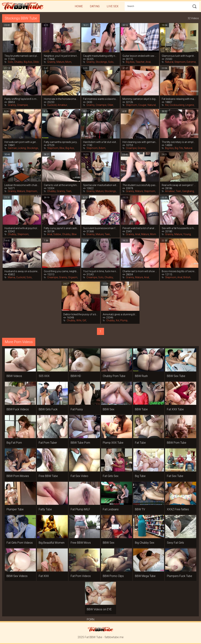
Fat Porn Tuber (48, 443)
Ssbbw (57, 234)
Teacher (140, 62)
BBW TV (140, 509)
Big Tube (140, 476)
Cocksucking (177, 105)
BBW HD (76, 376)
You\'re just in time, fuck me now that (101, 271)
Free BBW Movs (81, 543)
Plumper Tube (15, 509)
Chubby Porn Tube (114, 376)
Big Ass (28, 62)
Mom (68, 62)
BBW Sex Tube (176, 376)
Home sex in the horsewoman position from (61, 99)
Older (110, 105)
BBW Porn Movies (18, 476)
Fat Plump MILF (80, 509)
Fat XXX (44, 576)
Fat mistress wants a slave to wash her (101, 99)
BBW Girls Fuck (48, 409)
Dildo (36, 62)
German (12, 148)
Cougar (142, 105)
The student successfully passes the (140, 185)
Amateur (62, 105)
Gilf (84, 320)
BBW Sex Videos (17, 576)
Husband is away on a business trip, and (22, 271)
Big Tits (179, 148)
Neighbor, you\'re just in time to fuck (61, 56)
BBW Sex (109, 409)
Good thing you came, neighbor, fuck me (61, 271)
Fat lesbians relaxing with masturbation (179, 99)
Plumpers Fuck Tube (180, 576)
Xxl (167, 105)
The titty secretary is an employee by (179, 142)
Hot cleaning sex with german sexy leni (140, 142)
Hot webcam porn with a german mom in (22, 142)
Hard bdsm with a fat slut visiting (101, 142)
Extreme (191, 62)
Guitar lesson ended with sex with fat (140, 56)
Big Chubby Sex (145, 543)
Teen (69, 191)
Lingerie (190, 105)
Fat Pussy (77, 409)
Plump (124, 320)
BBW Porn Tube (177, 443)
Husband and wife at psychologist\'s (22, 228)
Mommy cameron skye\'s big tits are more (140, 99)
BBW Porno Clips (113, 576)
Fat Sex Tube (175, 476)
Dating (95, 6)
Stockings (101, 62)
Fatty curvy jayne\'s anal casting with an (61, 228)
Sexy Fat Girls (175, 543)
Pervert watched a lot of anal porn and (140, 228)
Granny (51, 62)
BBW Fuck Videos (18, 409)
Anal (148, 62)
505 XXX (44, 376)
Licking (22, 148)
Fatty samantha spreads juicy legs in (61, 142)
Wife (79, 320)
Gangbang (188, 191)
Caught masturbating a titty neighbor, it (101, 56)
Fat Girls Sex (111, 476)
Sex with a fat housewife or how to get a (179, 228)
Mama (11, 277)
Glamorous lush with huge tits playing (179, 56)
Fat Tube (140, 443)
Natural (169, 62)
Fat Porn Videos (81, 576)
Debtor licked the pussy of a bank (81, 314)
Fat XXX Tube (175, 409)
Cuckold (52, 105)
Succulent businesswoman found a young (101, 228)
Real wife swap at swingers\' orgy (179, 185)
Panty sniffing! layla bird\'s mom (22, 99)
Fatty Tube (45, 509)
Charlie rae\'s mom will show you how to (140, 271)
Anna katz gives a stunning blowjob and (120, 314)
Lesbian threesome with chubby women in (22, 185)
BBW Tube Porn (80, 443)
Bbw (62, 148)
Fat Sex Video (79, 476)
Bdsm (102, 148)
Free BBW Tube (48, 476)
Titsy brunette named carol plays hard (22, 56)
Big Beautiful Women (52, 543)
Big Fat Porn (14, 443)
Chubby (18, 62)
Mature (60, 62)
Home (79, 6)
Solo (10, 62)
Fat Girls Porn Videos (20, 543)
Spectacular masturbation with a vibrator (101, 185)
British (187, 277)
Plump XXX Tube (113, 443)
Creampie (22, 105)
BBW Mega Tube (145, 576)
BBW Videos (14, 376)
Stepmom (180, 62)
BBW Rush (141, 376)
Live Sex (113, 6)
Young (187, 234)
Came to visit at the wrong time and (61, 185)
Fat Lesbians (111, 509)
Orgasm (73, 277)
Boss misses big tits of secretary (179, 271)
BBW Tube (141, 409)
